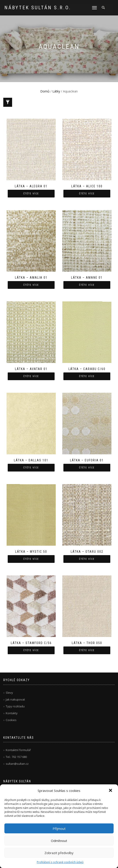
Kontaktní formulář (18, 750)
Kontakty (12, 713)
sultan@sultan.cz (17, 764)
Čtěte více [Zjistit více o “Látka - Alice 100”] (87, 194)
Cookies (11, 720)
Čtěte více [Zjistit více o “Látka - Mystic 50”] (31, 559)
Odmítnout (59, 841)
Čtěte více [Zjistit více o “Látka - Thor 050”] (87, 650)
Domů (45, 91)
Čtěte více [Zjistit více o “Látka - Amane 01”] (87, 285)
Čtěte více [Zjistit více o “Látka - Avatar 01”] (31, 376)
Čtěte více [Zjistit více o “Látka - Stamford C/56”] (31, 650)
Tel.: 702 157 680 (16, 757)
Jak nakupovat (15, 699)
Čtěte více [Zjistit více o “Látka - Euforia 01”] (87, 468)
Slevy (9, 693)
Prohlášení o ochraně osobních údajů (60, 862)
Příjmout (59, 829)
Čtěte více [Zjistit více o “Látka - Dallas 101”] (31, 468)
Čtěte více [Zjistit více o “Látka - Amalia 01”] (31, 285)
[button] (111, 791)
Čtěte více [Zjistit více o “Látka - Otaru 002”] (87, 559)
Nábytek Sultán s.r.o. (38, 8)
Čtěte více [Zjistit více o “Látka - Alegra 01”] (31, 194)
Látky (56, 91)
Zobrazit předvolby (59, 853)
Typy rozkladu (15, 706)
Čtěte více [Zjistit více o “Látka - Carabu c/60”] (87, 376)
